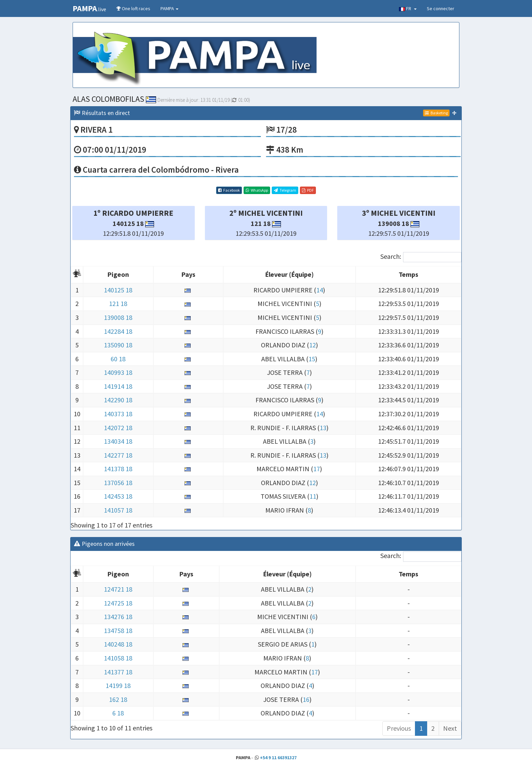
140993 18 (118, 372)
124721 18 (118, 589)
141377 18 (118, 672)
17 (317, 469)
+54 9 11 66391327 (278, 758)
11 (313, 496)
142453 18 (118, 496)
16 (306, 699)
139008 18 (118, 317)
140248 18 (118, 644)
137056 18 (118, 483)
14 (320, 290)
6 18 (118, 713)
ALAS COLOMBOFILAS (114, 99)
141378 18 (118, 469)
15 (312, 359)
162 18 (118, 699)
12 (312, 345)
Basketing (436, 113)
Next (450, 728)
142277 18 (118, 455)
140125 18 (118, 290)
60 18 (118, 359)
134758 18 (118, 630)
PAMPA (169, 8)
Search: (421, 257)
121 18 (118, 303)
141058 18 (118, 658)
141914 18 (118, 386)
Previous (399, 728)
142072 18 (118, 428)
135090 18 (118, 345)
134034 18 (118, 441)
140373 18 (118, 414)
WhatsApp (257, 190)
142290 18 (118, 400)
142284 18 (118, 331)
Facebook (229, 190)
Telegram (285, 190)
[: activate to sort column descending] (77, 275)
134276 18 (118, 617)
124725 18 (118, 603)
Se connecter (441, 8)
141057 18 (118, 510)
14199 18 (118, 685)
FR (408, 8)
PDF (308, 190)
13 (323, 428)
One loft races (133, 8)
